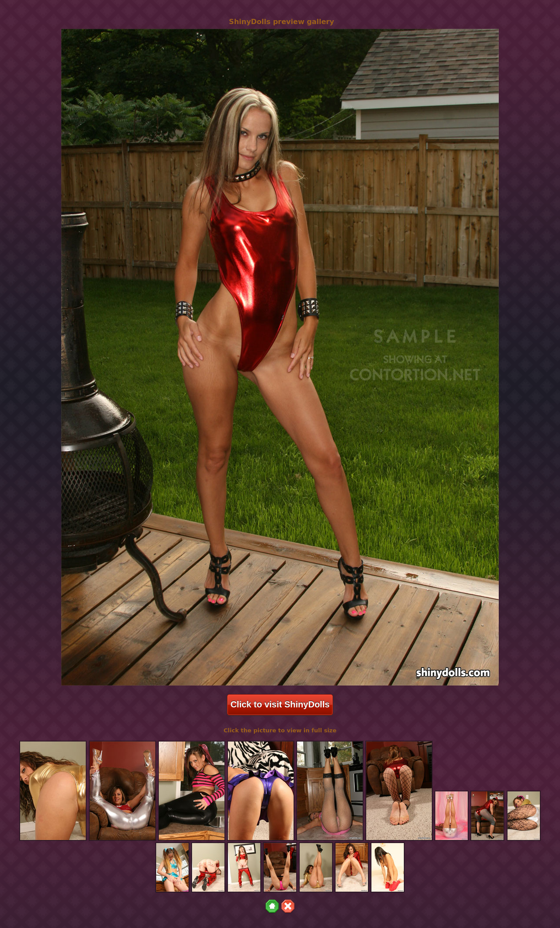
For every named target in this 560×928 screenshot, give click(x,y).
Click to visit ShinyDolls (280, 704)
